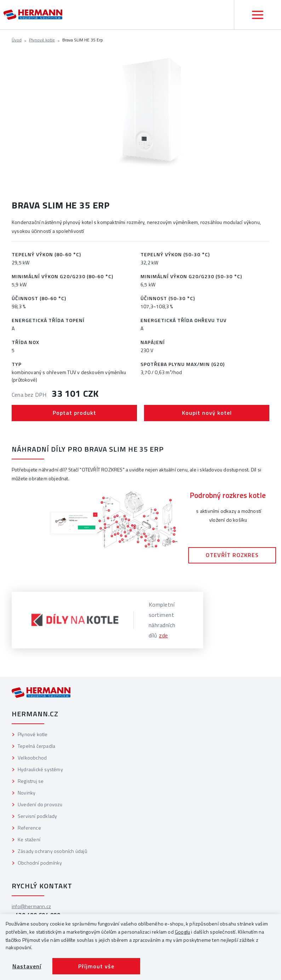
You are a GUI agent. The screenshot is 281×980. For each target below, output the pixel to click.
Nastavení (27, 966)
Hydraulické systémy (40, 769)
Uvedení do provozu (40, 804)
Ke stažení (29, 839)
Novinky (27, 793)
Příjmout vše (96, 966)
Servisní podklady (37, 816)
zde (164, 635)
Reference (29, 828)
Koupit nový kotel (207, 413)
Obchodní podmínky (40, 863)
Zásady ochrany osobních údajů (52, 851)
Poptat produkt (74, 413)
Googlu (182, 932)
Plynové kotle (42, 40)
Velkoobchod (32, 758)
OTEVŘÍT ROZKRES (232, 555)
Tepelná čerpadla (36, 746)
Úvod (17, 40)
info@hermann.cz (31, 906)
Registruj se (31, 781)
